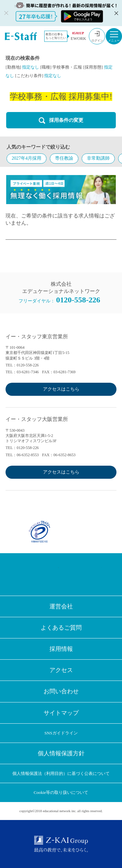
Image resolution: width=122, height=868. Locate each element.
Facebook (29, 574)
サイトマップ (61, 713)
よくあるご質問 (61, 628)
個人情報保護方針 (61, 753)
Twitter (50, 574)
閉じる (115, 13)
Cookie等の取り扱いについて (61, 792)
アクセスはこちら (61, 389)
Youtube (93, 574)
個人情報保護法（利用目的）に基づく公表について (61, 773)
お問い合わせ (61, 691)
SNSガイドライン (61, 733)
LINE (72, 574)
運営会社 (61, 606)
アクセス (61, 670)
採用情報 (61, 649)
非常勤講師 (98, 158)
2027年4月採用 (27, 158)
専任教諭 (64, 158)
